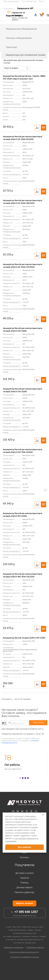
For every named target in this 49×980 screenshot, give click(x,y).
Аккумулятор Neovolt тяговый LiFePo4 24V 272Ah (24, 638)
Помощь (25, 883)
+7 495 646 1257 (26, 912)
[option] (24, 765)
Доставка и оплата (24, 873)
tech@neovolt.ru (36, 729)
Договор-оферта (24, 887)
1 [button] (21, 779)
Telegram (13, 810)
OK (31, 810)
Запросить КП (25, 8)
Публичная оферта (35, 947)
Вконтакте (18, 810)
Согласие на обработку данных (25, 957)
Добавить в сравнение (37, 128)
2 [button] (23, 779)
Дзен (27, 810)
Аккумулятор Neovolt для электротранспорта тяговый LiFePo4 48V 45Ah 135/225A (22, 575)
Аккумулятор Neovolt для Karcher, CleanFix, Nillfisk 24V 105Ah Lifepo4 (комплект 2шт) (24, 77)
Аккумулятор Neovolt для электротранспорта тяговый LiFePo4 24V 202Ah (22, 390)
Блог (24, 853)
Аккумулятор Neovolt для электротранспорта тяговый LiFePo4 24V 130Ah (22, 330)
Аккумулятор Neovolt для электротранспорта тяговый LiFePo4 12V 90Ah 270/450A (22, 266)
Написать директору (24, 892)
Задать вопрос (24, 903)
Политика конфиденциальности (24, 952)
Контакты (9, 8)
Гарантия (24, 878)
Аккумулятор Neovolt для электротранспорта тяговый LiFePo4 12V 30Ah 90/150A (22, 138)
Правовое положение (13, 947)
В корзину (44, 128)
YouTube (36, 810)
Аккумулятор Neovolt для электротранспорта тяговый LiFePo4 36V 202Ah (22, 515)
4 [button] (28, 779)
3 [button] (26, 779)
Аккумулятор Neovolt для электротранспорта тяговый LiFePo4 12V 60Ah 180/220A (22, 202)
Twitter (22, 810)
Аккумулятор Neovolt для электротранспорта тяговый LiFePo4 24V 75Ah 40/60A (22, 451)
